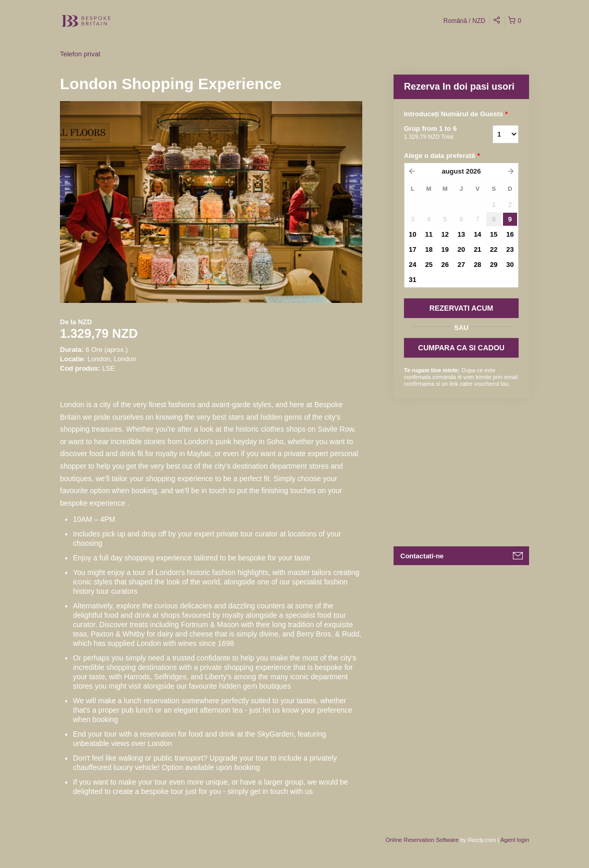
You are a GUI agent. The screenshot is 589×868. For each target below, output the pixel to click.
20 (461, 249)
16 (510, 234)
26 (445, 265)
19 (445, 249)
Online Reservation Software (422, 840)
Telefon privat (80, 54)
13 (461, 234)
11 (428, 234)
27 (461, 265)
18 (428, 249)
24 (412, 265)
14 (477, 234)
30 (510, 265)
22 (494, 249)
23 (510, 249)
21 (477, 249)
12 (445, 234)
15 (494, 234)
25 (428, 265)
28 (477, 265)
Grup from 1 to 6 (435, 133)
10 (412, 234)
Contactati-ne (422, 556)
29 (494, 265)
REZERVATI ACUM (461, 308)
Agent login (515, 840)
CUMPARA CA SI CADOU (461, 348)
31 (412, 280)
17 (412, 249)
